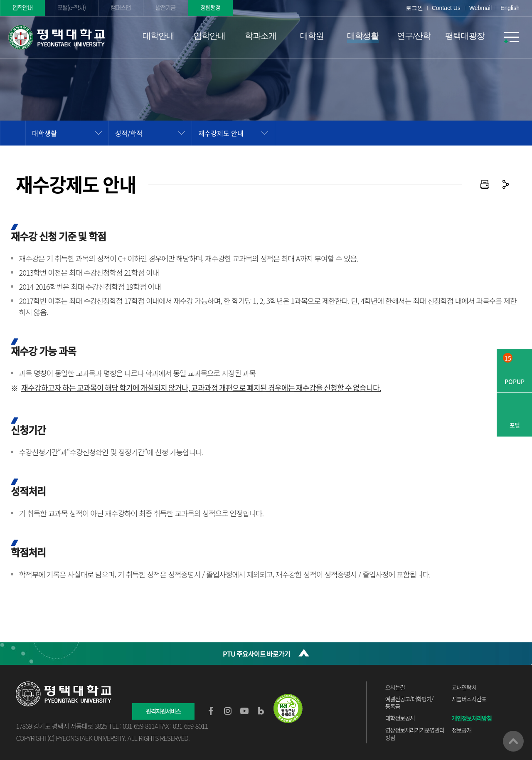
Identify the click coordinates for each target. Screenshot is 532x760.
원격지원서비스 (163, 711)
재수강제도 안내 (221, 133)
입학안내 (23, 8)
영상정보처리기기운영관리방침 (415, 734)
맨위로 (513, 741)
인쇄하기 (485, 185)
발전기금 (167, 8)
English (510, 8)
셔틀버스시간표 (469, 699)
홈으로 (13, 133)
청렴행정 (212, 8)
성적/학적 (129, 133)
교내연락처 (464, 687)
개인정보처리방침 (472, 718)
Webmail (480, 8)
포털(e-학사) (72, 8)
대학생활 (44, 133)
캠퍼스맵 (122, 8)
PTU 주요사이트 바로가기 (256, 654)
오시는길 (395, 687)
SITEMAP (511, 37)
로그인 (414, 8)
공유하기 (506, 185)
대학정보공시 (400, 718)
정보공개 (462, 730)
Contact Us (446, 8)
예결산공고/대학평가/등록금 (409, 703)
